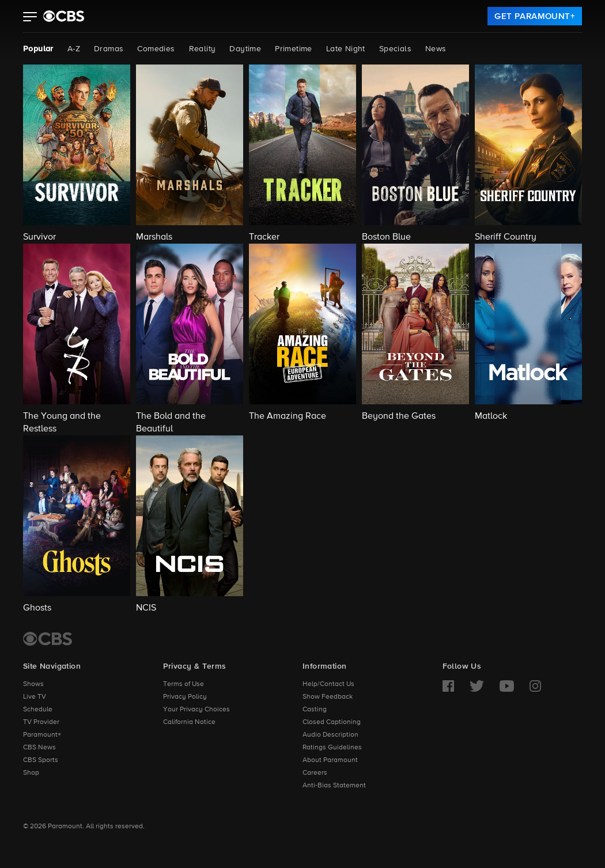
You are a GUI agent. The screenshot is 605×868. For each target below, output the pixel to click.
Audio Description (330, 735)
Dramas (109, 49)
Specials (395, 49)
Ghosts (37, 608)
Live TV (35, 697)
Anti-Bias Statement (334, 786)
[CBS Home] (48, 639)
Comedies (156, 49)
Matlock (491, 416)
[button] (30, 18)
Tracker (264, 237)
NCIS (146, 608)
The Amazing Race (288, 416)
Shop (31, 773)
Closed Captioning (332, 722)
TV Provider (41, 722)
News (436, 49)
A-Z (74, 49)
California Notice (189, 722)
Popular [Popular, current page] (38, 49)
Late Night (346, 49)
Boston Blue (386, 237)
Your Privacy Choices (196, 710)
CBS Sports (41, 760)
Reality (203, 49)
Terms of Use (184, 684)
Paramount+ (42, 735)
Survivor (39, 237)
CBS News (39, 748)
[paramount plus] (64, 16)
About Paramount (330, 760)
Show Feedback (328, 697)
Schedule (38, 710)
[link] (535, 16)
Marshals (154, 237)
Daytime (245, 49)
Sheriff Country (506, 237)
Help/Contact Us (328, 684)
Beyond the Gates (399, 416)
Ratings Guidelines (332, 748)
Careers (315, 773)
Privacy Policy (185, 697)
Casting (315, 710)
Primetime (294, 49)
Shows (33, 684)
